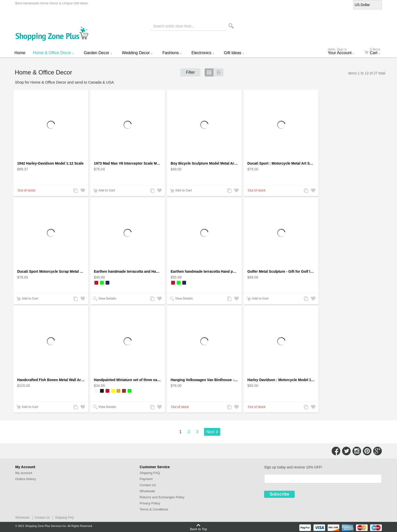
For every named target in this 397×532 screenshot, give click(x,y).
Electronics (201, 53)
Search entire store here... (174, 26)
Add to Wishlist (83, 191)
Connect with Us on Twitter (346, 451)
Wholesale (147, 491)
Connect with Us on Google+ (378, 451)
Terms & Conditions (154, 509)
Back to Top (198, 529)
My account (24, 473)
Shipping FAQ (150, 473)
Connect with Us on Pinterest (367, 451)
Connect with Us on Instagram (357, 451)
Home (20, 53)
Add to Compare (75, 191)
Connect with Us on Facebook (336, 451)
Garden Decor (97, 53)
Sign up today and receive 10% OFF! (293, 467)
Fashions (171, 53)
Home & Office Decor (52, 53)
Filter (190, 72)
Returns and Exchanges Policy (162, 497)
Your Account (343, 52)
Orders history (26, 479)
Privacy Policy (150, 503)
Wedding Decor (136, 53)
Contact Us (148, 485)
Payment (146, 479)
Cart (375, 52)
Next (210, 432)
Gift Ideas (233, 53)
